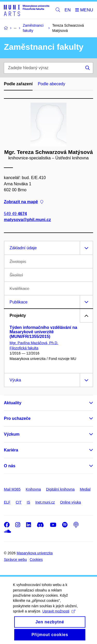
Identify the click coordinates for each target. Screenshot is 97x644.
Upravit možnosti (59, 618)
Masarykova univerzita (35, 553)
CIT (19, 502)
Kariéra (11, 450)
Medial (85, 489)
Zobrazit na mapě (24, 202)
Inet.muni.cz (45, 502)
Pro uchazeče (17, 418)
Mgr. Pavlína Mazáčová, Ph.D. (34, 343)
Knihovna (33, 489)
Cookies (36, 560)
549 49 (15, 214)
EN (68, 10)
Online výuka (70, 502)
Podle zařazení (18, 84)
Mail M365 (12, 489)
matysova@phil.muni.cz (27, 220)
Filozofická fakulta (24, 348)
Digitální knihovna (60, 489)
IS (28, 502)
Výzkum (12, 434)
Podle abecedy (51, 84)
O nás (10, 466)
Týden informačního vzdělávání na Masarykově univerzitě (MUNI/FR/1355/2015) (43, 332)
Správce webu (15, 560)
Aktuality (13, 403)
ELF (7, 502)
